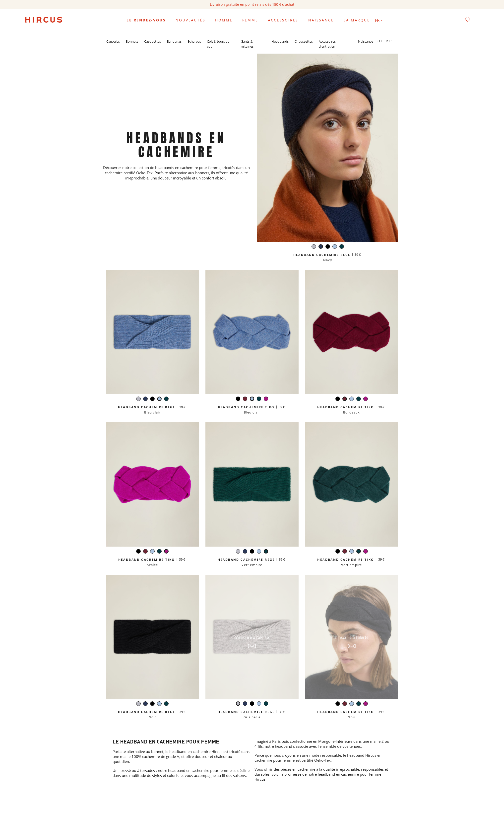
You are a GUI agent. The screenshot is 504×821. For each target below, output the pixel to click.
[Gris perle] (314, 247)
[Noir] (328, 247)
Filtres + (385, 43)
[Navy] (321, 247)
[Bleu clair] (335, 247)
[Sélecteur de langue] (379, 20)
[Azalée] (266, 399)
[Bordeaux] (245, 399)
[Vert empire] (342, 247)
